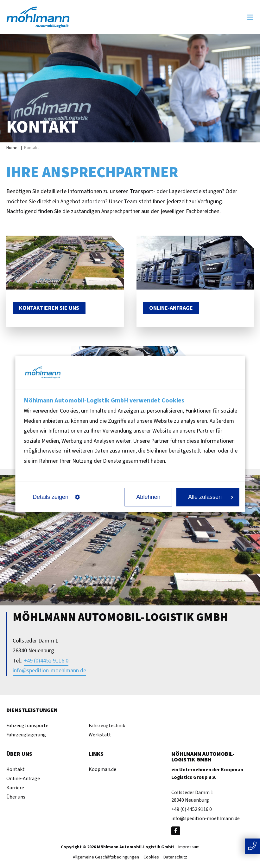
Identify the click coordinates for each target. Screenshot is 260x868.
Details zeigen (56, 497)
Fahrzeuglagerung (26, 735)
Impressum (189, 847)
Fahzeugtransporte (27, 726)
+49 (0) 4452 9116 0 (192, 809)
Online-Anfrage (23, 779)
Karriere (15, 788)
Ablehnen (148, 497)
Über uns (16, 797)
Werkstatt (100, 735)
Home (12, 148)
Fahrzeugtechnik (107, 726)
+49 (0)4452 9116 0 (46, 661)
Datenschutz (175, 858)
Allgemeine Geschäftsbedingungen (106, 858)
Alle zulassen (211, 497)
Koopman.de (102, 769)
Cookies (151, 858)
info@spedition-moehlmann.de (49, 671)
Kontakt (16, 769)
